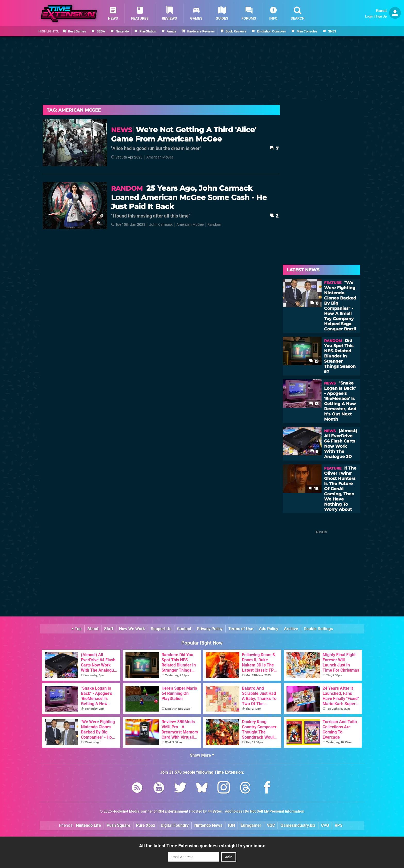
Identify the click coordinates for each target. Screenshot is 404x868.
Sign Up (381, 16)
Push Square (119, 825)
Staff (109, 629)
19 (314, 361)
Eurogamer (251, 825)
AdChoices (233, 811)
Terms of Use (241, 629)
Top (77, 629)
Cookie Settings (318, 629)
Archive (291, 629)
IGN (232, 825)
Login (369, 16)
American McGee (160, 157)
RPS (339, 825)
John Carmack (161, 225)
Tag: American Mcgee (74, 110)
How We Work (132, 629)
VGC (271, 825)
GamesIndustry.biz (298, 825)
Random (214, 225)
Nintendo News (208, 825)
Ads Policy (269, 629)
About (93, 629)
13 (314, 404)
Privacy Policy (210, 629)
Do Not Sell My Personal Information (275, 811)
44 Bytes (215, 811)
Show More (202, 755)
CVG (325, 825)
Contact (184, 629)
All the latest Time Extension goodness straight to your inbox (202, 846)
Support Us (161, 629)
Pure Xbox (146, 825)
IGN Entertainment (173, 811)
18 (314, 489)
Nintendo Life (89, 825)
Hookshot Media (126, 811)
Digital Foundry (175, 825)
